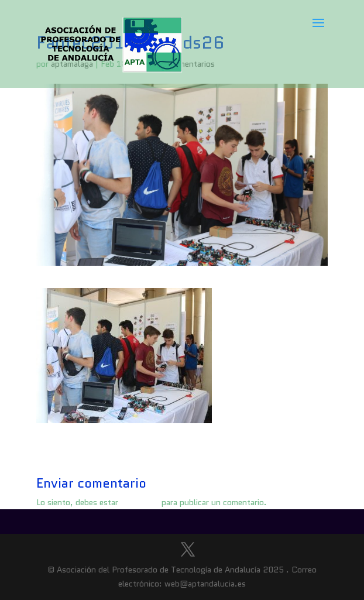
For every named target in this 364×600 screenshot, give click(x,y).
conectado (140, 502)
